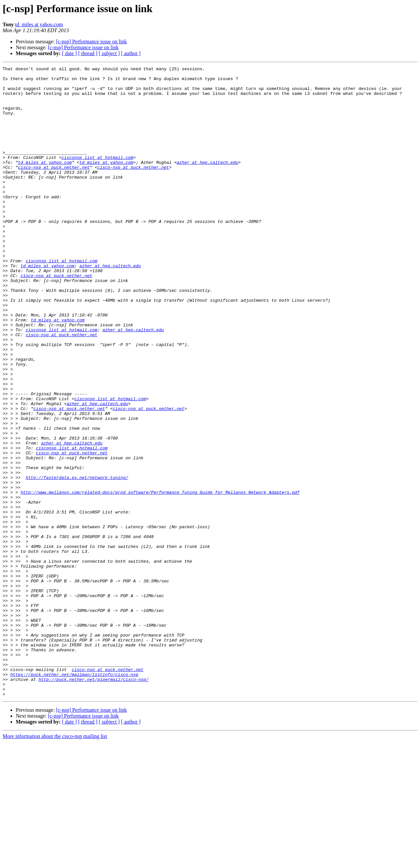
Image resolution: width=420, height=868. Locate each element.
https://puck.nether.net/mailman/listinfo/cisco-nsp (74, 796)
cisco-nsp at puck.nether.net (54, 188)
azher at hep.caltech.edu (207, 182)
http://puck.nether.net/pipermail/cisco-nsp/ (93, 802)
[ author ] (131, 53)
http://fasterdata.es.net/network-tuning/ (77, 560)
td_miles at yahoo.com (39, 24)
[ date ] (69, 53)
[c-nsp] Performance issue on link (92, 42)
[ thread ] (88, 53)
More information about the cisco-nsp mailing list (55, 862)
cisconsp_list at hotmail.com (97, 176)
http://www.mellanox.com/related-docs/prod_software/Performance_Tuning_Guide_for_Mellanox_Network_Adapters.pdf (160, 578)
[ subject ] (109, 53)
